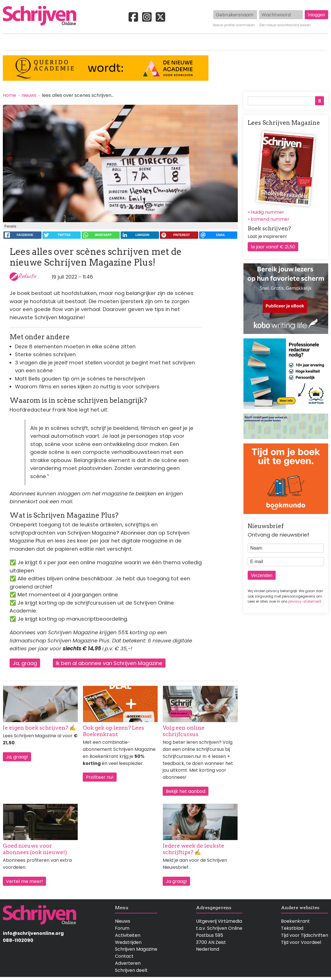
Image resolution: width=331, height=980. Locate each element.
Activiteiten (198, 42)
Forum (122, 928)
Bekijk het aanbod (186, 791)
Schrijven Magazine (136, 949)
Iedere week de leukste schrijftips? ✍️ (193, 849)
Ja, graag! (17, 757)
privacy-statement (305, 601)
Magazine (244, 42)
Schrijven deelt (131, 970)
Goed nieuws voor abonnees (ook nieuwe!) (35, 849)
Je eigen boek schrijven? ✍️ (39, 728)
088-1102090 (18, 940)
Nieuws (123, 921)
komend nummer (270, 219)
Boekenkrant (295, 921)
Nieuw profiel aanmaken (234, 25)
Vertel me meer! (24, 881)
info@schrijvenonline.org (33, 933)
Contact (319, 42)
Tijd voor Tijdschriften (305, 935)
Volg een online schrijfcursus (184, 731)
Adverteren (128, 963)
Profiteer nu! (100, 777)
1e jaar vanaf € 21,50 (273, 247)
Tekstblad (292, 928)
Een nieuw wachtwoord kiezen (285, 25)
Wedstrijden (147, 42)
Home (10, 42)
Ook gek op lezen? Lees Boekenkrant (113, 731)
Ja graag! (176, 881)
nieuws (29, 95)
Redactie (27, 276)
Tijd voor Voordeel (301, 942)
